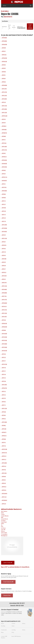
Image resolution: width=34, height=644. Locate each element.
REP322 (4, 357)
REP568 (4, 412)
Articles (24, 630)
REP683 (4, 198)
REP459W (4, 167)
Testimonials (4, 630)
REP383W (5, 351)
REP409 (4, 48)
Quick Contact (8, 563)
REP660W (5, 58)
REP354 (4, 374)
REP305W (4, 340)
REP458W (4, 191)
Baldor (3, 513)
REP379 (4, 221)
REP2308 (4, 473)
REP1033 (4, 456)
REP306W (5, 347)
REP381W (4, 232)
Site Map (3, 626)
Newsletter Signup (6, 574)
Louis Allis (3, 530)
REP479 (4, 262)
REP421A (4, 245)
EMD (2, 517)
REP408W (4, 38)
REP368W (5, 344)
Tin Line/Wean (4, 534)
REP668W (5, 85)
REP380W (5, 228)
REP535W (4, 106)
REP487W (4, 133)
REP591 (4, 123)
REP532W (4, 113)
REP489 (4, 136)
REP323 (4, 218)
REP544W (4, 99)
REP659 (4, 266)
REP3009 (4, 276)
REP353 (4, 378)
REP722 (4, 395)
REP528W (4, 109)
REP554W (4, 147)
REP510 (4, 119)
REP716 (4, 443)
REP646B (4, 130)
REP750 (4, 446)
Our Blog (14, 630)
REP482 (4, 426)
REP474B (4, 259)
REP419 (4, 68)
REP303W (5, 364)
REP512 (4, 184)
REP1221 (4, 504)
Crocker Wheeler (5, 516)
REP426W (4, 160)
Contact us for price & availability (30, 26)
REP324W (4, 225)
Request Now (7, 595)
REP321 (4, 204)
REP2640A (5, 494)
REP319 (4, 398)
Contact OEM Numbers (4, 637)
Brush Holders (5, 11)
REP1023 (4, 272)
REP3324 (4, 497)
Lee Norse (3, 528)
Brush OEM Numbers (16, 636)
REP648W (4, 41)
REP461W (4, 181)
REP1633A (5, 177)
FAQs (13, 632)
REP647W (4, 388)
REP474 (4, 480)
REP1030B (5, 449)
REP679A (4, 283)
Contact (13, 623)
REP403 (4, 65)
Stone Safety (4, 533)
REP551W (4, 317)
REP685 (4, 194)
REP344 (4, 320)
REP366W (5, 334)
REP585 (4, 415)
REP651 (4, 51)
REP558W (4, 422)
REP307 (4, 235)
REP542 (4, 402)
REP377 (4, 371)
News (2, 632)
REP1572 (4, 460)
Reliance (3, 531)
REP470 (4, 255)
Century (3, 514)
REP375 (4, 201)
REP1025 (4, 490)
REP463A (4, 157)
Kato (2, 527)
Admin (13, 626)
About (2, 623)
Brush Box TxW (9, 27)
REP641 (4, 79)
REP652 (4, 419)
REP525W (4, 96)
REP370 (4, 252)
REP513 (4, 140)
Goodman (3, 520)
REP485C (4, 126)
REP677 (4, 269)
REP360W (5, 337)
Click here (3, 612)
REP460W (4, 164)
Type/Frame (4, 27)
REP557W (4, 150)
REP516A (4, 143)
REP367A (4, 307)
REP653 (4, 279)
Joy (2, 525)
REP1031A (4, 453)
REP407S (4, 432)
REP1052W (5, 116)
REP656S (4, 55)
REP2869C (5, 500)
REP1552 (4, 466)
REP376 (4, 368)
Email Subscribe (8, 582)
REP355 (4, 392)
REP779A (4, 296)
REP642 (4, 82)
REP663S (4, 436)
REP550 (4, 102)
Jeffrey (3, 523)
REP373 (4, 215)
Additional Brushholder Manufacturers (11, 509)
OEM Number (20, 27)
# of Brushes (14, 27)
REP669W (5, 45)
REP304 (4, 381)
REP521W (4, 89)
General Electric (8, 17)
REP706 (4, 470)
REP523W (4, 92)
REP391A (4, 187)
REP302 (4, 354)
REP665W (4, 62)
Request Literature (6, 589)
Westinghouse (4, 536)
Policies (24, 623)
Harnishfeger (4, 522)
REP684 (4, 330)
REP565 (4, 249)
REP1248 (4, 429)
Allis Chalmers (4, 511)
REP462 (4, 170)
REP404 (4, 72)
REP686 (4, 439)
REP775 (4, 405)
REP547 (4, 242)
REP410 (4, 153)
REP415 (4, 75)
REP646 (4, 477)
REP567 (4, 174)
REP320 (4, 211)
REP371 (4, 361)
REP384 (4, 208)
